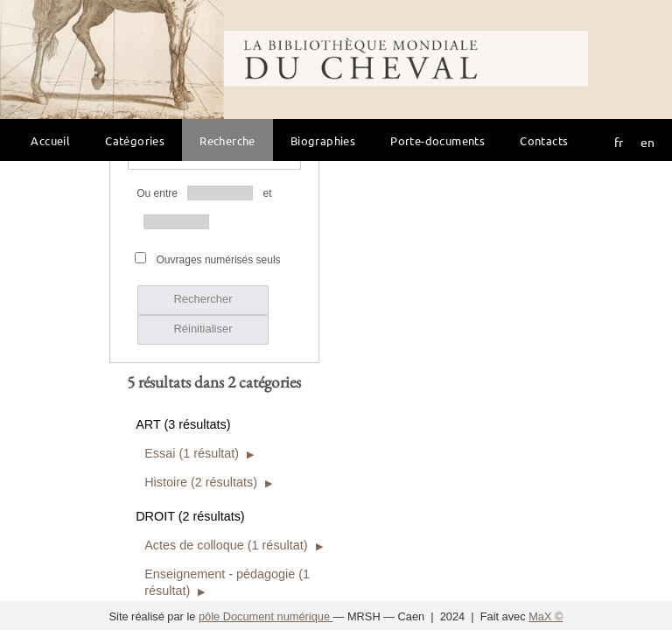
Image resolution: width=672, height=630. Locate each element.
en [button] (647, 142)
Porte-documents (437, 140)
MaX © (546, 616)
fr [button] (619, 142)
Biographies (323, 140)
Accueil (50, 140)
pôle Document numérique (266, 616)
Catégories (135, 140)
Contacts (544, 140)
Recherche (227, 140)
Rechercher (203, 176)
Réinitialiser (203, 206)
